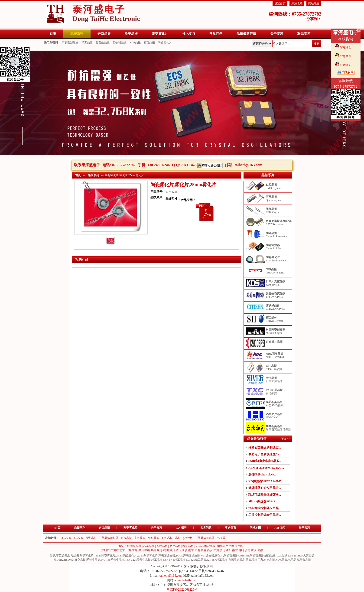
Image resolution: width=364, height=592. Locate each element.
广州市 (114, 550)
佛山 (141, 550)
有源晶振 (234, 560)
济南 (247, 550)
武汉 (179, 550)
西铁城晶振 (120, 42)
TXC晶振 (167, 538)
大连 (197, 550)
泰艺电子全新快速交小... (265, 454)
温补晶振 (246, 560)
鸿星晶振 (293, 560)
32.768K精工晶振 (217, 560)
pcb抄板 (188, 538)
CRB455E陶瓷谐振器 (251, 556)
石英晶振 (149, 42)
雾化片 (219, 556)
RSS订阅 (280, 528)
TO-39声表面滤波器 (188, 556)
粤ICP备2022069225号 (182, 590)
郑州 (216, 550)
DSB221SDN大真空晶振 (71, 560)
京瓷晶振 (91, 538)
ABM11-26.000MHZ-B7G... (266, 468)
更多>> (286, 439)
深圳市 (105, 550)
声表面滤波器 (70, 42)
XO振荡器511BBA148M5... (266, 481)
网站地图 (314, 3)
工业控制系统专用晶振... (265, 515)
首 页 (57, 528)
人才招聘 (181, 528)
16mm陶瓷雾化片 (105, 556)
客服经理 (346, 47)
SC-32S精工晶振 (196, 560)
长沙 (185, 550)
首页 (78, 175)
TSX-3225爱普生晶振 (138, 560)
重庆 (254, 550)
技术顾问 (346, 65)
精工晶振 (157, 560)
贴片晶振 (126, 538)
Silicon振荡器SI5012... (263, 501)
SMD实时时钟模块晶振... (265, 461)
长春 (204, 550)
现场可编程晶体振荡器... (265, 495)
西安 (210, 550)
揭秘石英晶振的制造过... (265, 447)
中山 (147, 550)
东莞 (135, 550)
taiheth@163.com (249, 165)
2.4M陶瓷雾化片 (148, 556)
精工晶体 (87, 42)
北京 (122, 550)
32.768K (66, 538)
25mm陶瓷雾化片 (127, 556)
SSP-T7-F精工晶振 (174, 560)
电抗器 (221, 538)
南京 (191, 550)
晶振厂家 (257, 560)
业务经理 (346, 56)
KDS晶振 (135, 42)
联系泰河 (304, 528)
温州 (172, 550)
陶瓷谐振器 (231, 556)
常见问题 (206, 528)
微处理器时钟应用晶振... (265, 488)
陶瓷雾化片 (165, 42)
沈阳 (229, 550)
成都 (260, 550)
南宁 (235, 550)
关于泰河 (156, 528)
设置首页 (280, 3)
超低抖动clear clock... (262, 474)
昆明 (241, 550)
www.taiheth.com (186, 580)
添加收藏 (297, 3)
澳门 (222, 550)
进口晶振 (104, 528)
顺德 (153, 550)
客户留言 (231, 528)
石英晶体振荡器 (205, 538)
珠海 (160, 550)
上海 (128, 550)
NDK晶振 (153, 538)
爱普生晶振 (103, 42)
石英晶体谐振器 (109, 538)
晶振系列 (93, 175)
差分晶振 (305, 560)
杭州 (166, 550)
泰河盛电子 (106, 13)
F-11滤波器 (207, 556)
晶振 (178, 538)
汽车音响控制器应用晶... (265, 508)
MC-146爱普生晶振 (113, 560)
